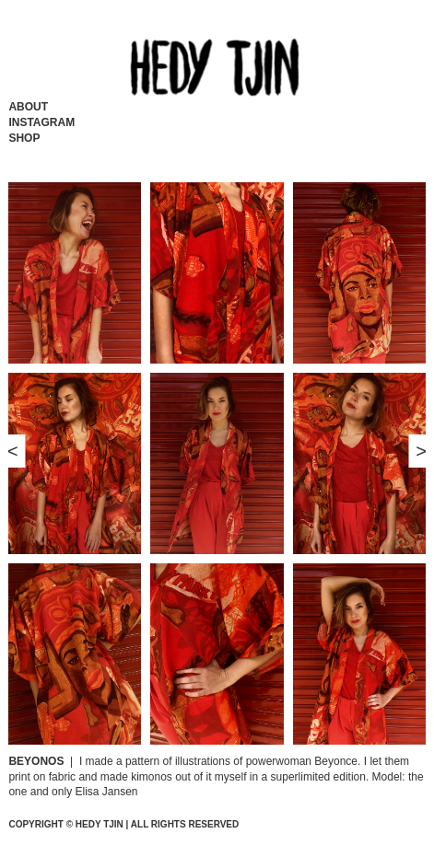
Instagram (41, 122)
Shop (24, 138)
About (28, 107)
